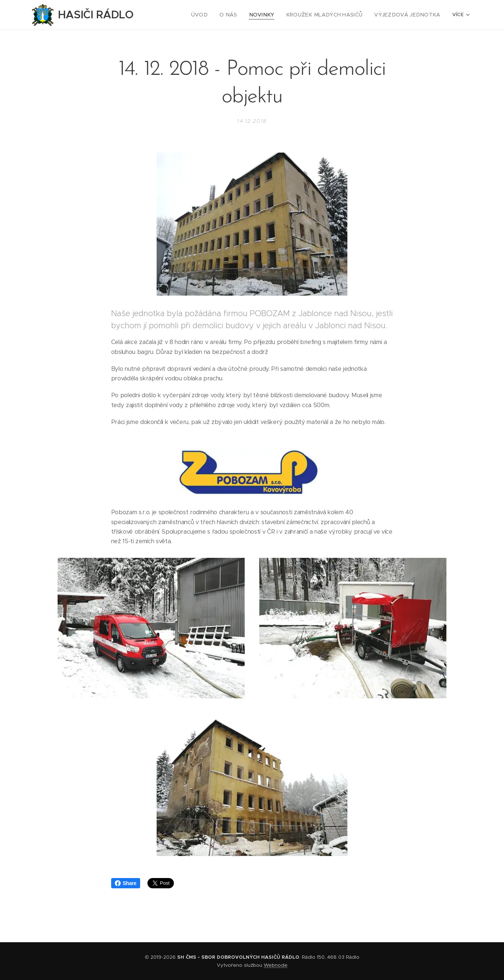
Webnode (276, 965)
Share (126, 883)
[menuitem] (183, 15)
